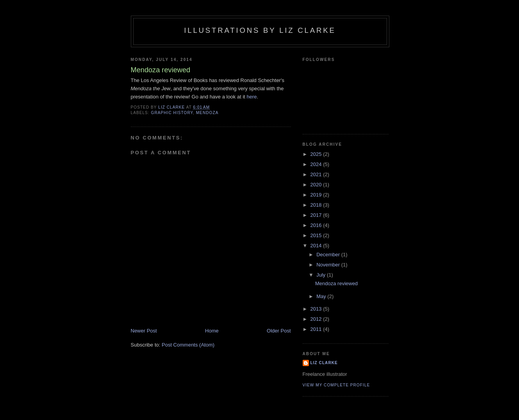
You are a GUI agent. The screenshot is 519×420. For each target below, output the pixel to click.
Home (212, 331)
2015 (317, 235)
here (252, 97)
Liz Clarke (324, 363)
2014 (317, 246)
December (329, 255)
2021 (317, 174)
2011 (317, 329)
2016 (317, 225)
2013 (317, 309)
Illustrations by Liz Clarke (260, 30)
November (329, 265)
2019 (317, 195)
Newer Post (144, 331)
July (322, 275)
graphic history (172, 113)
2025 (317, 154)
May (322, 296)
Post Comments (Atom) (188, 345)
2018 (317, 205)
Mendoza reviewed (336, 283)
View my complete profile (336, 385)
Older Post (279, 331)
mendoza (207, 113)
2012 (317, 319)
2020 (317, 185)
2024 (317, 164)
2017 (317, 215)
